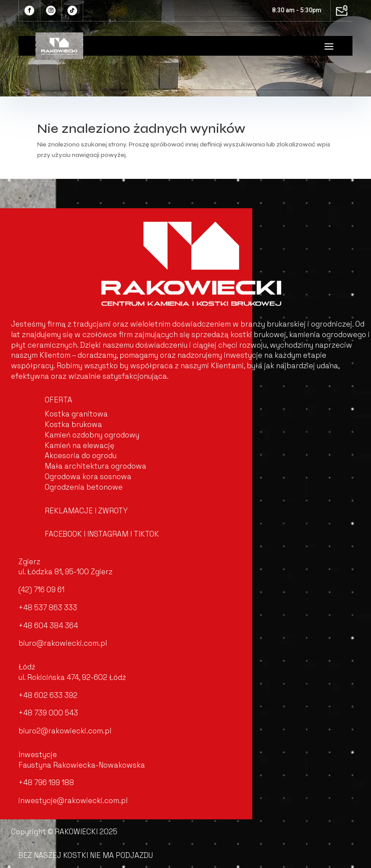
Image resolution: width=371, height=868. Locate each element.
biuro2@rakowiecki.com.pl (65, 731)
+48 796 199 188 (46, 783)
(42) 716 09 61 (41, 590)
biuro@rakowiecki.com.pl (63, 643)
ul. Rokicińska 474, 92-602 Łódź (72, 677)
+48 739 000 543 (48, 713)
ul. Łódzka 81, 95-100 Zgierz (65, 572)
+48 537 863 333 (48, 608)
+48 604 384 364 (48, 626)
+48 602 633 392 (48, 695)
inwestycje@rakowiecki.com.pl (73, 800)
